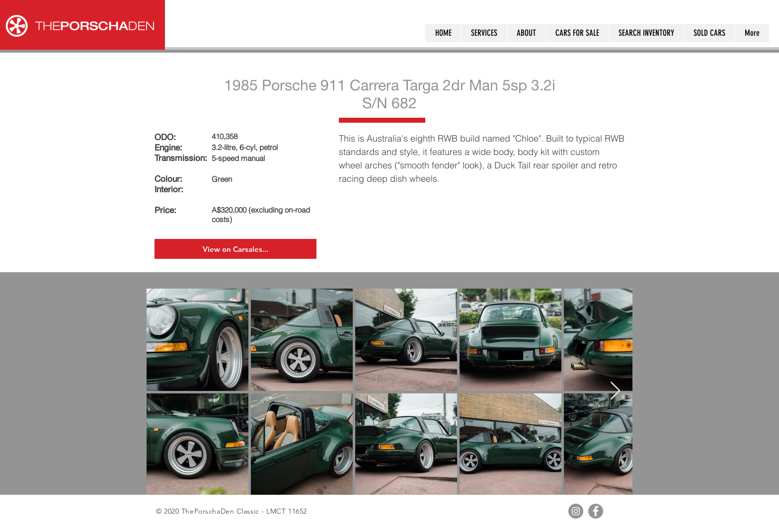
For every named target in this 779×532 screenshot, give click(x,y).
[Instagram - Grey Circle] (576, 511)
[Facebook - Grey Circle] (596, 511)
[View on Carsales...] (235, 249)
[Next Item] (615, 391)
